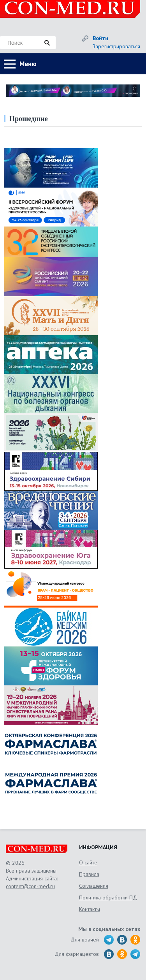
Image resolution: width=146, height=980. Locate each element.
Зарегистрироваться (116, 46)
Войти (100, 38)
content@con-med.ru (30, 886)
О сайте (88, 862)
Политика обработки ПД (108, 897)
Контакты (90, 909)
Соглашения (94, 886)
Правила (89, 874)
